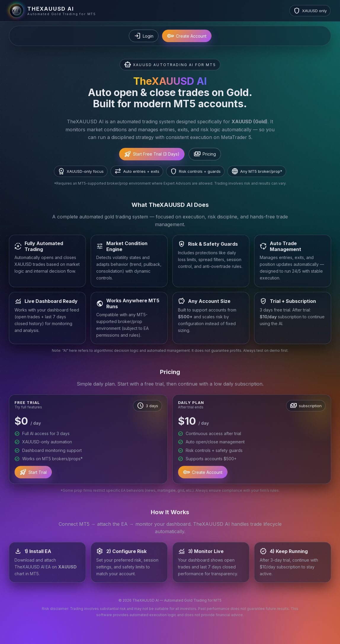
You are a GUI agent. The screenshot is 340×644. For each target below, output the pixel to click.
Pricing (205, 154)
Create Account (187, 36)
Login (144, 36)
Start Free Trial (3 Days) (152, 154)
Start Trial (33, 472)
